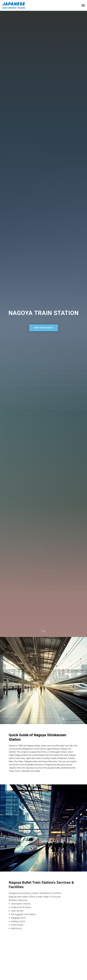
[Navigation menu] (83, 5)
